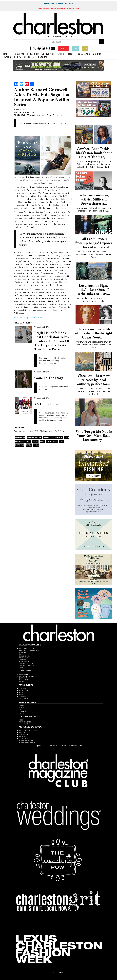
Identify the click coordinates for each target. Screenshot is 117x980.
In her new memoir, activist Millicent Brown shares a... (94, 199)
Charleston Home (34, 437)
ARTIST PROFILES (24, 690)
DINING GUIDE (23, 674)
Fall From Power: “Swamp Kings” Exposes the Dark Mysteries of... (94, 243)
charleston (20, 437)
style (67, 437)
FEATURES (7, 54)
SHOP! (76, 48)
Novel (29, 445)
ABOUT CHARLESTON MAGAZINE (29, 648)
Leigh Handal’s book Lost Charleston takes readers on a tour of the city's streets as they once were (52, 341)
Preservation (52, 441)
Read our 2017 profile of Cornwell (29, 317)
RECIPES (22, 682)
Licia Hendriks (28, 112)
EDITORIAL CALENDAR (26, 664)
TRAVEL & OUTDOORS (12, 57)
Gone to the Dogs (49, 378)
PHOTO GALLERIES (25, 722)
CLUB (85, 48)
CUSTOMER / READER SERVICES (29, 650)
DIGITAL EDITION (24, 656)
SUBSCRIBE (64, 48)
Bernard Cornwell (23, 441)
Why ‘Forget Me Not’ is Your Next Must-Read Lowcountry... (94, 436)
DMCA (61, 973)
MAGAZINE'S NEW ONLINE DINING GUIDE (59, 8)
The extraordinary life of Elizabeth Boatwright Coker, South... (94, 333)
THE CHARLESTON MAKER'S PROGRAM (58, 4)
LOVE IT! (22, 714)
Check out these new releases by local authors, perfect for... (94, 380)
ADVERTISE (22, 660)
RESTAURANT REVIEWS (26, 676)
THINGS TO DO (33, 54)
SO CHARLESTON (48, 54)
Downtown (19, 445)
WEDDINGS (29, 57)
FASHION (22, 710)
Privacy (56, 973)
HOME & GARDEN (83, 54)
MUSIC (21, 692)
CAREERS (22, 668)
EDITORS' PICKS (24, 696)
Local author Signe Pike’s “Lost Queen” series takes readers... (94, 290)
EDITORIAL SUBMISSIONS (27, 666)
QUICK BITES (23, 678)
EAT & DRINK (19, 54)
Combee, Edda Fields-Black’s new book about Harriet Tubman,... (94, 153)
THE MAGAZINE (44, 57)
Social (36, 445)
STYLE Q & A (23, 708)
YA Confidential (47, 404)
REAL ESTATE (98, 54)
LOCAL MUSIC (23, 724)
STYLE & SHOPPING (65, 54)
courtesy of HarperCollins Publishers (46, 115)
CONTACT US (23, 658)
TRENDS (21, 706)
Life (61, 441)
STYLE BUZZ (23, 712)
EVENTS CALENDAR (25, 688)
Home (42, 441)
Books (35, 441)
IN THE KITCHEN (24, 680)
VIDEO (21, 720)
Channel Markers (41, 327)
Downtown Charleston (53, 437)
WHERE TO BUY (24, 662)
